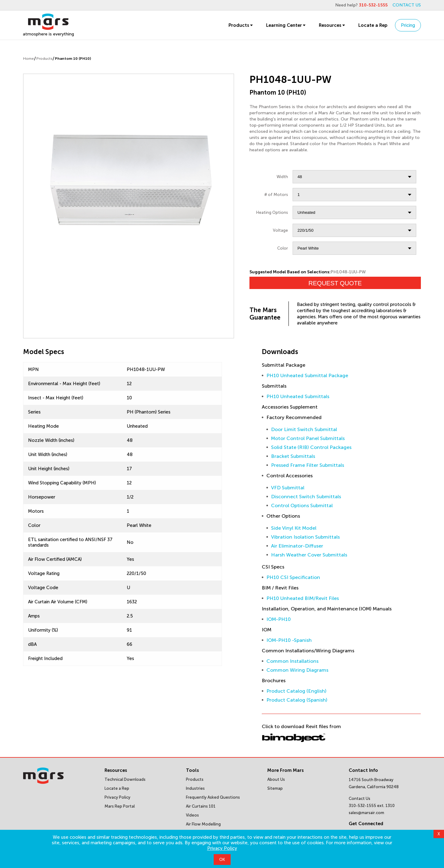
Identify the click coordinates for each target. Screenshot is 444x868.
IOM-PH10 (279, 619)
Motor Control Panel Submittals (308, 438)
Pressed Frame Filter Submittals (308, 465)
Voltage (280, 230)
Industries (195, 788)
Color (283, 248)
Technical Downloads (125, 779)
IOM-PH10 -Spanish (289, 640)
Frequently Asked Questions (213, 797)
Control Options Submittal (302, 505)
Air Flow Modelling (203, 824)
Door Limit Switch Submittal (304, 429)
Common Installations (292, 661)
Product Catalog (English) (296, 691)
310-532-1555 (373, 5)
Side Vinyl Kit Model (294, 528)
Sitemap (275, 788)
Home (29, 59)
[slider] (129, 180)
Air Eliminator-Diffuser (297, 546)
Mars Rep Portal (120, 806)
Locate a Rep (373, 25)
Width (282, 177)
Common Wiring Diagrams (297, 670)
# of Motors (276, 195)
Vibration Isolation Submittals (305, 537)
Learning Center (286, 25)
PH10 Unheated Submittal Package (307, 375)
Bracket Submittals (293, 456)
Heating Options (272, 212)
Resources (332, 25)
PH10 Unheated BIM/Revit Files (303, 598)
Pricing (408, 25)
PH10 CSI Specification (293, 577)
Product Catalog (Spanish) (297, 700)
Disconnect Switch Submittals (306, 497)
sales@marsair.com (366, 813)
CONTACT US (407, 5)
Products (241, 25)
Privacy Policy (222, 848)
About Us (276, 779)
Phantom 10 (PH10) (73, 59)
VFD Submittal (288, 488)
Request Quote (335, 283)
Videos (192, 815)
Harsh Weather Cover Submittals (309, 555)
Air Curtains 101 (201, 806)
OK (222, 860)
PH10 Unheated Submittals (298, 396)
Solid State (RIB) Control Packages (311, 447)
